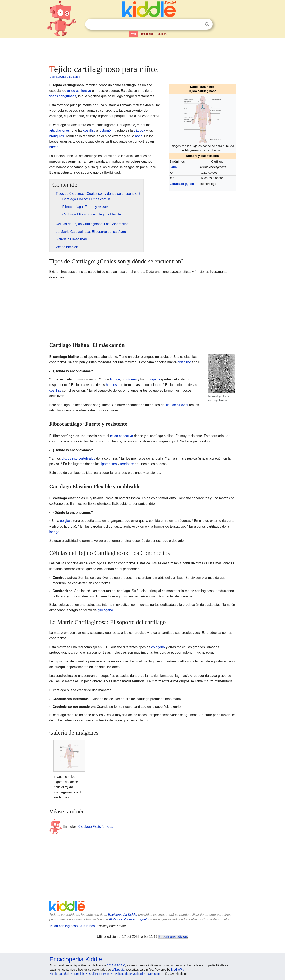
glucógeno (105, 610)
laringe (115, 379)
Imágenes (147, 34)
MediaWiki (178, 970)
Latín (173, 167)
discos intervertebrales (78, 458)
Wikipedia (118, 970)
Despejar (198, 24)
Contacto (154, 974)
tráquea (139, 130)
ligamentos (109, 464)
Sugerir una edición (173, 937)
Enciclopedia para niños (65, 77)
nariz (139, 136)
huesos (111, 385)
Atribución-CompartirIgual (128, 919)
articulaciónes (60, 130)
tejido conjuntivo (79, 91)
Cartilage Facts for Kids (96, 827)
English (162, 34)
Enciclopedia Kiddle (123, 915)
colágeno (184, 362)
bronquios (57, 136)
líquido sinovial (177, 405)
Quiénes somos (99, 974)
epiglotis (66, 521)
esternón (106, 130)
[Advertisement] (142, 50)
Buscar (207, 24)
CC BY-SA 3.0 (116, 965)
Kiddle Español (59, 974)
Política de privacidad (129, 974)
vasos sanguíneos (63, 96)
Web (134, 34)
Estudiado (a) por (182, 184)
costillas (89, 130)
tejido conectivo (121, 436)
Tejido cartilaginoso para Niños (72, 926)
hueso (54, 147)
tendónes (127, 464)
